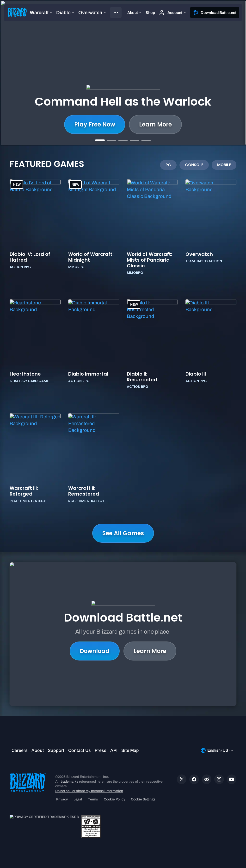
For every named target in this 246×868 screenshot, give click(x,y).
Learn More (98, 124)
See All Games (123, 533)
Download (95, 651)
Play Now (151, 124)
